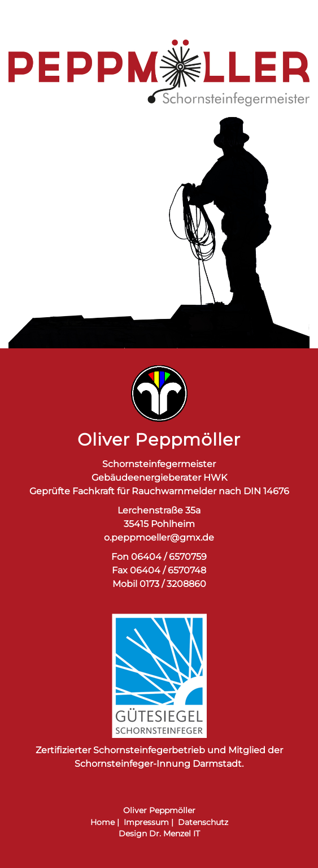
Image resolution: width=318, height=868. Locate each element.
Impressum (146, 822)
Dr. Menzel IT (175, 834)
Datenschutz (203, 822)
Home (103, 822)
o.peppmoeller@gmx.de (159, 537)
